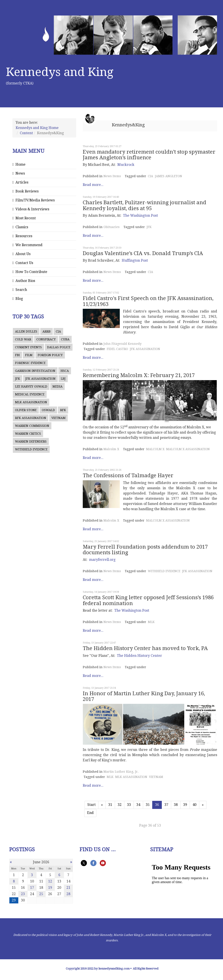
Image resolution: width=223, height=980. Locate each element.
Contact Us (24, 263)
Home (20, 164)
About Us (23, 254)
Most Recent (26, 218)
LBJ (63, 379)
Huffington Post (135, 260)
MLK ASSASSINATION (31, 402)
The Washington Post (140, 215)
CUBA (65, 339)
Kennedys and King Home (37, 128)
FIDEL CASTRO (117, 349)
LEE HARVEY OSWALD (31, 386)
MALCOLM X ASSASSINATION (188, 449)
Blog (19, 299)
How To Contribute (31, 272)
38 (176, 805)
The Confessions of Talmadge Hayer (128, 475)
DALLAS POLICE (59, 347)
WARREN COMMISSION (32, 426)
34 (138, 805)
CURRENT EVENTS (28, 347)
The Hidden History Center (139, 656)
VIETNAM (58, 418)
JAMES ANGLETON (168, 176)
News (20, 173)
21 (68, 888)
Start (91, 805)
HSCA (65, 371)
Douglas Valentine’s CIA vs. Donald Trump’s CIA (143, 253)
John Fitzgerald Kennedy (122, 344)
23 (23, 894)
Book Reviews (27, 191)
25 (41, 894)
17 (32, 888)
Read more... (93, 185)
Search (21, 290)
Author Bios (25, 281)
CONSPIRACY (46, 339)
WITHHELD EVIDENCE (31, 449)
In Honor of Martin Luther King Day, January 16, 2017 (144, 696)
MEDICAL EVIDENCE (30, 394)
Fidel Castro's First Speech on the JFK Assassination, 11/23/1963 (148, 301)
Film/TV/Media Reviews (35, 200)
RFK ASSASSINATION (31, 418)
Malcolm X (111, 449)
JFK (18, 379)
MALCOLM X (155, 449)
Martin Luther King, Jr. (121, 772)
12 (50, 881)
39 (185, 805)
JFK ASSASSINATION (40, 379)
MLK (151, 622)
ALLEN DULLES (26, 331)
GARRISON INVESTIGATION (35, 371)
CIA (58, 331)
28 (68, 894)
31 (110, 805)
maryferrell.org (102, 560)
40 (194, 805)
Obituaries (111, 227)
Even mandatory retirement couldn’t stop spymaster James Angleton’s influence (149, 155)
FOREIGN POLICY (50, 355)
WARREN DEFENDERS (31, 441)
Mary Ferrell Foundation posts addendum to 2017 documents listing (145, 550)
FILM (29, 355)
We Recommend (29, 245)
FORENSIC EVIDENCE (30, 363)
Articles (22, 182)
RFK (63, 410)
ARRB (46, 331)
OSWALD (48, 410)
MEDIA (57, 386)
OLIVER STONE (26, 410)
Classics (22, 227)
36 (157, 805)
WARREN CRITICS (28, 434)
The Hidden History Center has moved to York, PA (145, 648)
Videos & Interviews (32, 209)
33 (129, 805)
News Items (112, 176)
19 (50, 888)
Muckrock (126, 165)
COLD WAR (23, 339)
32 (120, 805)
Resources (24, 236)
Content (26, 133)
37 (166, 805)
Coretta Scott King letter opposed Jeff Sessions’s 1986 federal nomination (148, 600)
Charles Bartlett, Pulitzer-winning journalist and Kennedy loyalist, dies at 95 (144, 205)
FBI (17, 355)
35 (148, 805)
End (90, 813)
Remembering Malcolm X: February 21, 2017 (139, 375)
